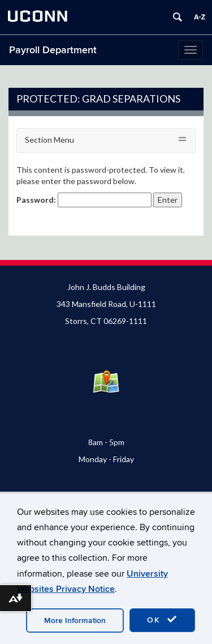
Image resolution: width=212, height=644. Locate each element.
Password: (84, 200)
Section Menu (49, 140)
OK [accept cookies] (162, 620)
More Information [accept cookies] (75, 620)
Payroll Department (53, 50)
